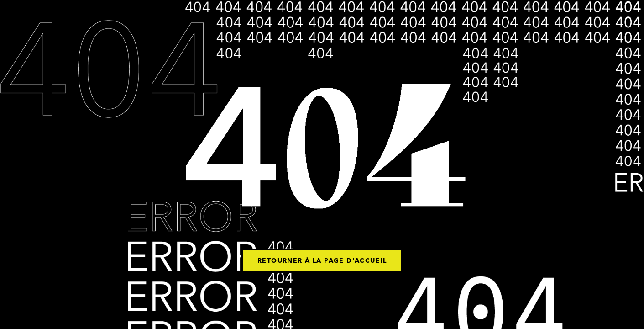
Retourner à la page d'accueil (322, 261)
